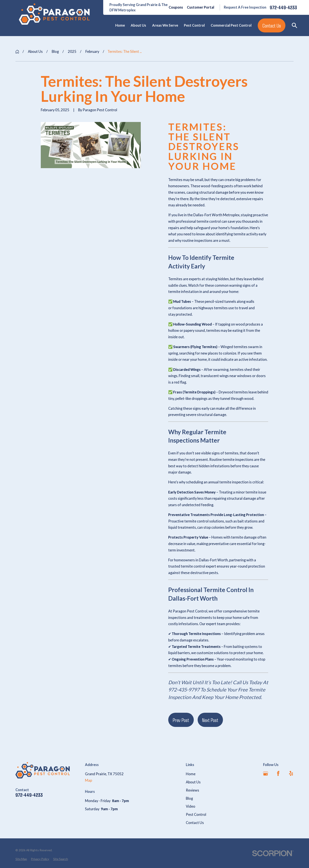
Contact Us (272, 25)
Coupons (176, 7)
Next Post (210, 720)
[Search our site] (295, 25)
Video (191, 806)
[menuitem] (21, 859)
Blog (189, 798)
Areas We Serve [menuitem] (165, 25)
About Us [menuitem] (138, 25)
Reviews (192, 790)
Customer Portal (201, 7)
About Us (193, 782)
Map (89, 780)
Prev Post (181, 720)
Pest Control (196, 815)
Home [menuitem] (120, 25)
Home (191, 774)
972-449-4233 (283, 7)
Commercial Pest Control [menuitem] (231, 25)
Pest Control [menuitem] (194, 25)
